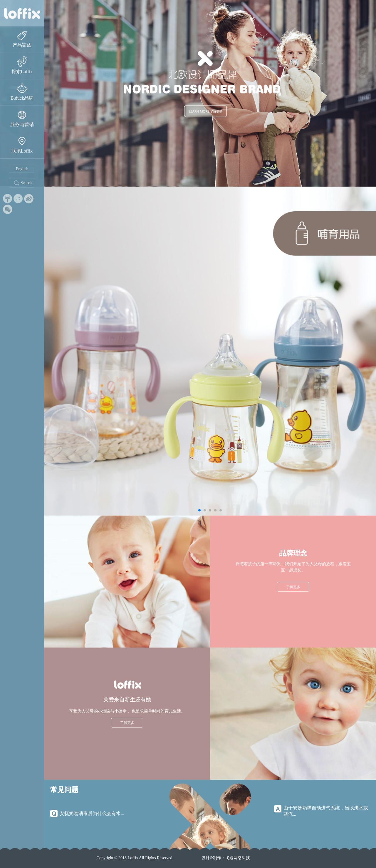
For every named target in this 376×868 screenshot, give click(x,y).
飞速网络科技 (238, 858)
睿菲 (22, 13)
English (22, 169)
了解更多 (293, 587)
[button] (199, 510)
